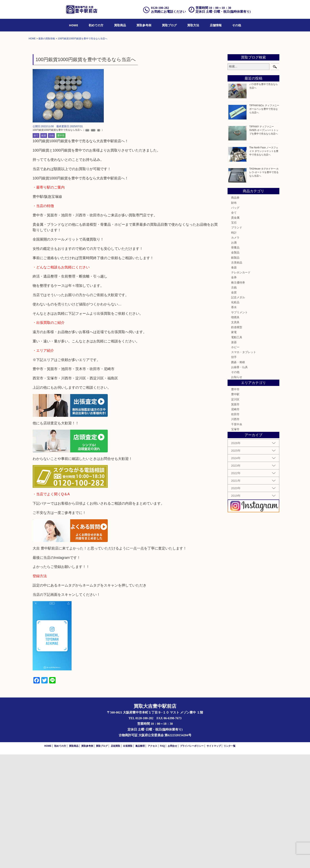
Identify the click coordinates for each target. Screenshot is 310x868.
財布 (234, 316)
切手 (234, 471)
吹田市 (235, 528)
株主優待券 (238, 396)
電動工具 (237, 451)
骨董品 (235, 361)
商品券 (235, 311)
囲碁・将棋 (238, 476)
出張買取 (128, 859)
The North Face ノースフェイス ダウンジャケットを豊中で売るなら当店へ (264, 265)
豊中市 (61, 249)
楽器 (234, 456)
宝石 (234, 336)
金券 (234, 391)
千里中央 (237, 538)
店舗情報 (216, 25)
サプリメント (239, 426)
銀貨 (44, 249)
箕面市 (235, 518)
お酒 (234, 356)
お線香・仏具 (239, 481)
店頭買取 (115, 859)
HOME (74, 25)
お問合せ (172, 859)
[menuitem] (74, 25)
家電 (234, 446)
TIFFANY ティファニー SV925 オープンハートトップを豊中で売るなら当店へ (264, 244)
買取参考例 (144, 25)
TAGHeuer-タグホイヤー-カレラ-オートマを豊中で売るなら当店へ (264, 286)
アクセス (152, 859)
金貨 (234, 406)
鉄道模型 (237, 441)
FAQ (162, 859)
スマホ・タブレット (244, 466)
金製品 (235, 366)
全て (36, 249)
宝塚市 (235, 543)
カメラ (235, 351)
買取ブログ (169, 25)
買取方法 (193, 25)
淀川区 (235, 513)
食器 (234, 381)
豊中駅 (235, 508)
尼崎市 (235, 523)
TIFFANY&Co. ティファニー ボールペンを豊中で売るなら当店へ (264, 223)
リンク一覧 (230, 859)
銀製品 (235, 371)
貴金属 (235, 331)
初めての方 (96, 25)
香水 (234, 421)
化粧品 (235, 416)
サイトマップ (214, 859)
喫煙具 (235, 431)
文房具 (235, 436)
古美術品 (237, 376)
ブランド (237, 341)
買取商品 (120, 25)
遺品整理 (140, 859)
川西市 (235, 533)
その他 (237, 25)
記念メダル (238, 411)
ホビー (235, 461)
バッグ (235, 321)
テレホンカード (241, 386)
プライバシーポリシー (192, 859)
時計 (234, 346)
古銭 (51, 249)
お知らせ (237, 491)
